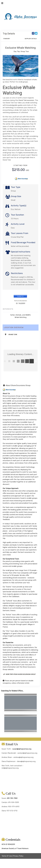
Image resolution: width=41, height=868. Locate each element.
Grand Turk (13, 335)
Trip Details (9, 34)
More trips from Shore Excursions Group (19, 674)
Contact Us (20, 296)
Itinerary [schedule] (7, 39)
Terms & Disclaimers (21, 301)
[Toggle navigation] (2, 4)
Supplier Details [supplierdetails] (31, 39)
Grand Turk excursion (26, 100)
